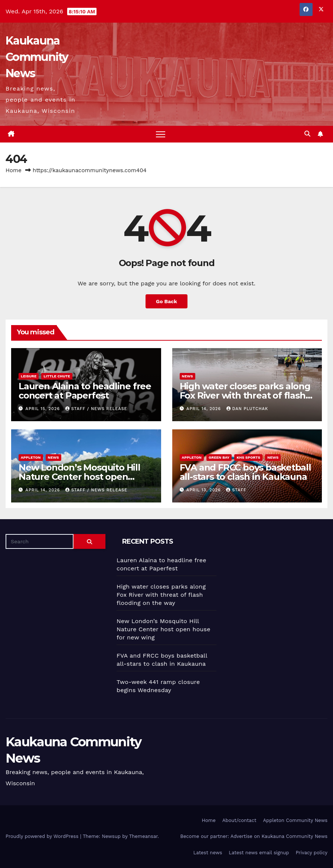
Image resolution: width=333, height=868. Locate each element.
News (187, 376)
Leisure (29, 376)
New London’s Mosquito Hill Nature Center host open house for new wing (79, 477)
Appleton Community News (295, 820)
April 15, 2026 (44, 409)
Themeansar (143, 837)
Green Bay (219, 457)
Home (14, 170)
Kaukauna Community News (37, 57)
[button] (307, 134)
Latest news (208, 853)
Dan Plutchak (247, 409)
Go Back (166, 301)
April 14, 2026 (205, 409)
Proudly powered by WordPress (43, 837)
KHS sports (248, 457)
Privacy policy (311, 853)
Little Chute (57, 376)
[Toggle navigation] (161, 134)
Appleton (31, 457)
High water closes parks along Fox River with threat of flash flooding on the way (245, 395)
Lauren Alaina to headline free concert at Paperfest (85, 391)
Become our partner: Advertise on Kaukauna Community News (254, 837)
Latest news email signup (259, 853)
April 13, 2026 (204, 490)
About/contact (239, 820)
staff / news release (96, 409)
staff (236, 490)
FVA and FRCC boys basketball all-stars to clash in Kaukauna (245, 472)
